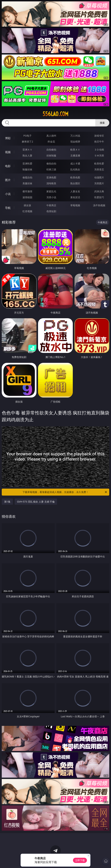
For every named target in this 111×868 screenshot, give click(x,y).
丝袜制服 (51, 155)
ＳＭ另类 (99, 155)
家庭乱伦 (51, 191)
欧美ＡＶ (75, 150)
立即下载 (80, 860)
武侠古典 (99, 191)
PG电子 (27, 136)
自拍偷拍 (51, 150)
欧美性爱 (99, 163)
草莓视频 (75, 205)
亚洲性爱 (27, 163)
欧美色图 (75, 177)
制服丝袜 (27, 169)
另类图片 (99, 183)
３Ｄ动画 (99, 150)
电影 (8, 166)
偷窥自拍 (27, 177)
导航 (8, 208)
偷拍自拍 (51, 163)
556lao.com (55, 114)
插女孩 (27, 205)
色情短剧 (51, 211)
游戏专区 (99, 136)
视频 (8, 152)
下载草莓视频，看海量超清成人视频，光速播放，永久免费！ (65, 492)
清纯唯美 (51, 183)
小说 (8, 194)
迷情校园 (27, 197)
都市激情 (27, 191)
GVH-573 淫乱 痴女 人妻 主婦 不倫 (36, 502)
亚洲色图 (51, 177)
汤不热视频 (99, 205)
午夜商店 (51, 205)
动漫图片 (99, 177)
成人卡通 (75, 163)
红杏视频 (27, 211)
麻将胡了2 (27, 142)
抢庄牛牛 (99, 142)
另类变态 (99, 169)
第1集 (7, 502)
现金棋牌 (75, 142)
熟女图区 (75, 183)
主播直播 (75, 155)
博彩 (8, 138)
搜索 (102, 123)
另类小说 (51, 197)
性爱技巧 (99, 197)
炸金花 (51, 142)
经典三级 (51, 169)
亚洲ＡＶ (27, 150)
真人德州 (51, 136)
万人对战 (75, 136)
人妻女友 (75, 191)
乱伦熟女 (75, 169)
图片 (8, 180)
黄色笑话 (75, 197)
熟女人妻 (27, 155)
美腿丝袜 (27, 183)
